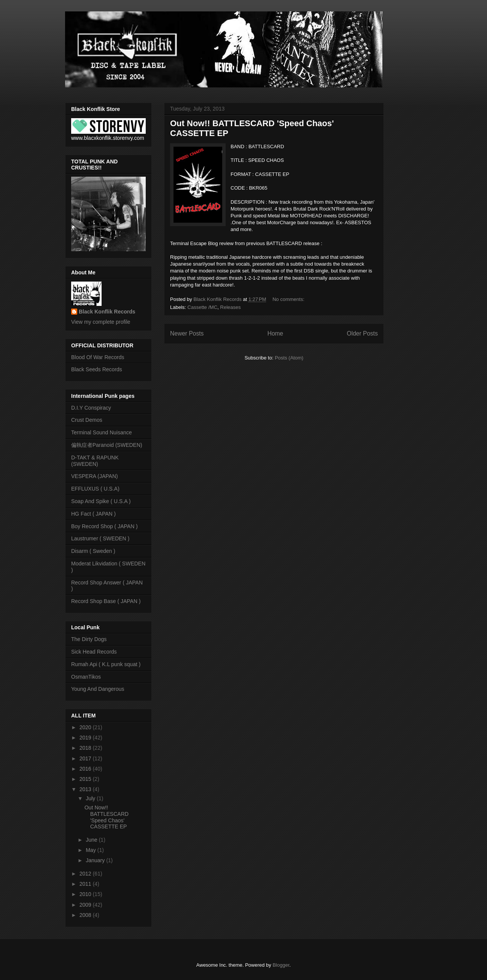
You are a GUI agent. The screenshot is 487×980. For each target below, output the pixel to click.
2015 (86, 779)
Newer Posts (187, 333)
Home (275, 333)
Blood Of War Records (98, 357)
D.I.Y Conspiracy (91, 408)
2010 (86, 894)
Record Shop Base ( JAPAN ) (106, 601)
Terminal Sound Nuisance (102, 432)
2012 (86, 874)
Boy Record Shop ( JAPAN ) (104, 526)
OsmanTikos (86, 677)
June (92, 840)
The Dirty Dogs (89, 639)
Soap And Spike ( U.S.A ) (101, 501)
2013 (86, 789)
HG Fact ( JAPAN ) (93, 514)
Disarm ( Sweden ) (93, 551)
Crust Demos (87, 420)
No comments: (289, 299)
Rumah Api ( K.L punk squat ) (106, 664)
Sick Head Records (94, 652)
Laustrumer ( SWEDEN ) (100, 538)
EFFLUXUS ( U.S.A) (95, 489)
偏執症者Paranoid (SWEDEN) (107, 445)
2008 (86, 915)
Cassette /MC (203, 307)
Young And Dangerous (98, 689)
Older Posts (362, 333)
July (91, 798)
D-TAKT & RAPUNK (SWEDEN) (95, 461)
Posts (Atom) (289, 358)
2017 (86, 758)
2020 (86, 727)
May (91, 850)
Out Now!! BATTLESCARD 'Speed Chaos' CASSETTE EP (107, 817)
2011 (86, 884)
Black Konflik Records (107, 312)
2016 (86, 769)
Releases (231, 307)
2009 (86, 905)
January (96, 860)
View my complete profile (101, 322)
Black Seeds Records (97, 369)
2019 (86, 738)
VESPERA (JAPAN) (95, 476)
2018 (86, 748)
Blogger (281, 965)
